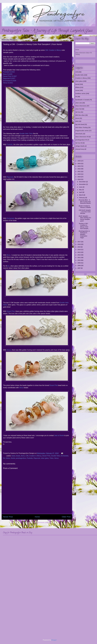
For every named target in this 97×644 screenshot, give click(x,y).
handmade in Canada (82, 100)
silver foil (78, 109)
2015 (79, 247)
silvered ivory (80, 149)
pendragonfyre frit (81, 140)
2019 (79, 177)
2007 (79, 268)
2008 (79, 265)
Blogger (54, 640)
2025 (79, 161)
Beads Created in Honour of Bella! (85, 207)
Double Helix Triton (26, 134)
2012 (79, 255)
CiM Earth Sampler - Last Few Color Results (85, 212)
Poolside (10, 144)
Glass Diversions (81, 106)
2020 (79, 174)
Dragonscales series (82, 131)
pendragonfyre (21, 458)
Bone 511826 (8, 74)
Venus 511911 (8, 83)
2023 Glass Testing (81, 127)
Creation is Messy (35, 456)
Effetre (78, 87)
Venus (9, 350)
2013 (79, 252)
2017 (79, 242)
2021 (79, 171)
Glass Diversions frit (82, 137)
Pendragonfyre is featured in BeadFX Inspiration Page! (84, 234)
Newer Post (8, 517)
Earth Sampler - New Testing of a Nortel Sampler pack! (85, 218)
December (83, 182)
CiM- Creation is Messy (53, 50)
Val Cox (78, 112)
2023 (79, 166)
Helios (8, 458)
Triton (51, 458)
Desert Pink (11, 311)
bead (13, 456)
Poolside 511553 (9, 72)
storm (77, 118)
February (82, 198)
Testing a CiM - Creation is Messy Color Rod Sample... (84, 226)
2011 (79, 258)
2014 (79, 250)
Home (37, 517)
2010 (79, 260)
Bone (8, 255)
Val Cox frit (79, 143)
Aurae (77, 90)
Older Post (66, 517)
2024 (77, 121)
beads (18, 456)
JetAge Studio (80, 146)
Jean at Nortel (59, 435)
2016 (79, 244)
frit (4, 458)
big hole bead (80, 124)
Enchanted (10, 218)
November (83, 184)
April (81, 192)
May (81, 190)
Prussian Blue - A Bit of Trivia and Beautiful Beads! (85, 202)
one (8, 266)
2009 (79, 263)
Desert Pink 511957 (10, 76)
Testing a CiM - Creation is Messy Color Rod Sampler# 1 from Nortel (32, 44)
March (81, 195)
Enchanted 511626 (10, 81)
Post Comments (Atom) (42, 523)
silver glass (45, 458)
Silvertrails (79, 134)
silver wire (79, 103)
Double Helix (56, 456)
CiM (27, 456)
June (81, 187)
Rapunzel (10, 177)
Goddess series (80, 94)
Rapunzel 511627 (9, 78)
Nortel (13, 458)
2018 (79, 179)
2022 (79, 169)
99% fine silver (80, 115)
